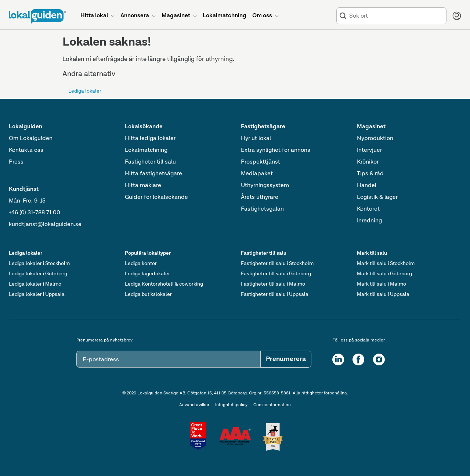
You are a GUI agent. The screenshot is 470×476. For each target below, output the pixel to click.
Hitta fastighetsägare (153, 174)
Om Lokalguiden (31, 139)
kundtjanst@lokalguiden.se (45, 225)
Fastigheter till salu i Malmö (273, 284)
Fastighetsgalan (262, 209)
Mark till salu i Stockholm (386, 264)
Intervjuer (369, 150)
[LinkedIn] (338, 359)
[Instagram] (379, 359)
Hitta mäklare (143, 186)
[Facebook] (358, 359)
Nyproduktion (375, 139)
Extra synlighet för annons (276, 150)
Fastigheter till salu (150, 162)
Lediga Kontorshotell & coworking (164, 284)
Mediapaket (257, 174)
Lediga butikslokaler (148, 294)
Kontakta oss (26, 150)
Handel (367, 186)
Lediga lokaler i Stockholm (39, 264)
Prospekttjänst (261, 162)
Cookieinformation (272, 405)
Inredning (369, 221)
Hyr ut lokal (256, 139)
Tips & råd (370, 174)
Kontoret (368, 209)
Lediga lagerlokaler (147, 274)
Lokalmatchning (146, 150)
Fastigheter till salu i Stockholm (277, 264)
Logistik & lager (377, 197)
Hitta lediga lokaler (150, 139)
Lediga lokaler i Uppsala (37, 294)
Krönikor (368, 162)
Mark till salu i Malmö (382, 284)
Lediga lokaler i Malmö (35, 284)
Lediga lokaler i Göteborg (38, 274)
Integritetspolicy (231, 405)
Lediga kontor (141, 264)
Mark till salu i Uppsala (383, 294)
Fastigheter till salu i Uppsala (275, 294)
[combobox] (396, 16)
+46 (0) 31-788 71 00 (35, 213)
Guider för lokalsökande (156, 197)
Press (16, 162)
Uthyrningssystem (265, 186)
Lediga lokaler (85, 91)
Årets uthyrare (260, 197)
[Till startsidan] (37, 17)
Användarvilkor (194, 405)
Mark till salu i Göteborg (384, 274)
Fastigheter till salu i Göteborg (276, 274)
